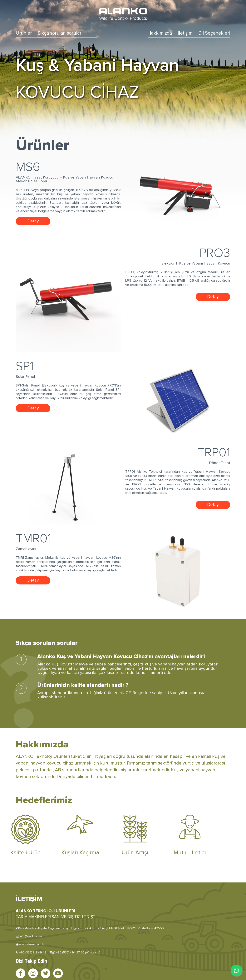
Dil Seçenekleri (214, 33)
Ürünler (24, 33)
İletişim (185, 33)
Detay (33, 221)
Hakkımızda (160, 33)
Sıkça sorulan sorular (60, 33)
